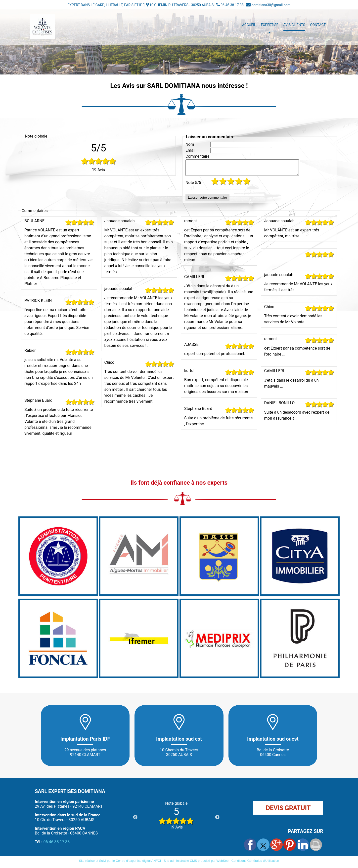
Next (217, 820)
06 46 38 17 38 (57, 845)
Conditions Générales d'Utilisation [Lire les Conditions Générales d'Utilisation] (255, 864)
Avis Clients (294, 25)
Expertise (269, 25)
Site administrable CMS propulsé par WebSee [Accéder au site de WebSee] (196, 864)
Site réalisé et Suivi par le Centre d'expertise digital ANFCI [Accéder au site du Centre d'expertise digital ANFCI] (120, 864)
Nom (190, 144)
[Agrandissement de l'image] (58, 597)
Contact (318, 25)
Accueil (249, 25)
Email (190, 150)
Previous (135, 820)
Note (193, 186)
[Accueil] (42, 27)
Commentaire (198, 156)
